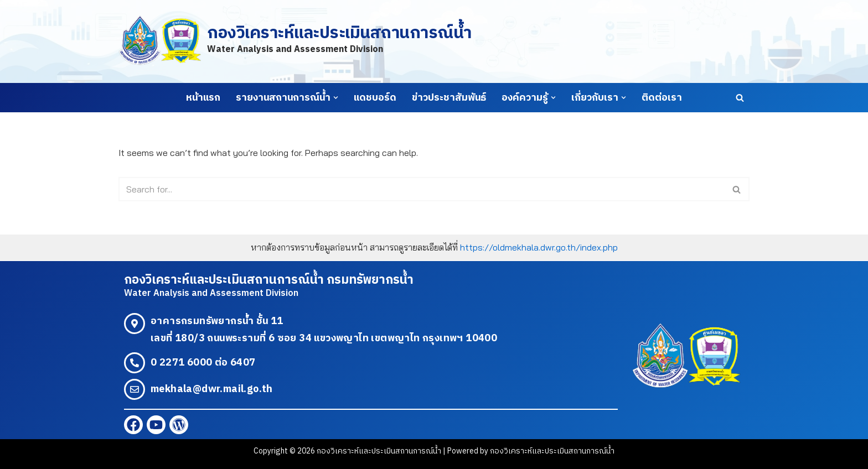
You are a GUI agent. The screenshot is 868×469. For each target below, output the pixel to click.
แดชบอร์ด (375, 98)
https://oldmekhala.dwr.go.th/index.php (539, 247)
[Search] (740, 98)
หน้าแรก (203, 98)
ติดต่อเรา (662, 98)
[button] (336, 98)
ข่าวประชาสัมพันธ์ (449, 98)
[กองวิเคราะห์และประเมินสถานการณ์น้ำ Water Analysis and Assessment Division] (295, 41)
